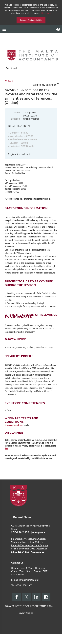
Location (15, 119)
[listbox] (47, 85)
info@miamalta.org (29, 580)
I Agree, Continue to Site (31, 20)
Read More (46, 13)
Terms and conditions (14, 425)
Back (11, 81)
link (6, 448)
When (17, 113)
